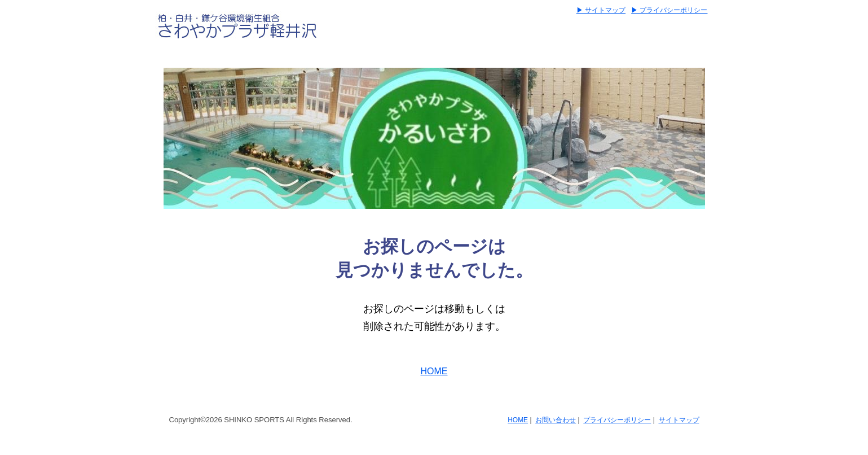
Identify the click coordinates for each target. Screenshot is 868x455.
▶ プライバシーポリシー (669, 10)
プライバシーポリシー (617, 420)
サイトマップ (679, 420)
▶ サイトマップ (601, 10)
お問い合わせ (556, 420)
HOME (434, 371)
